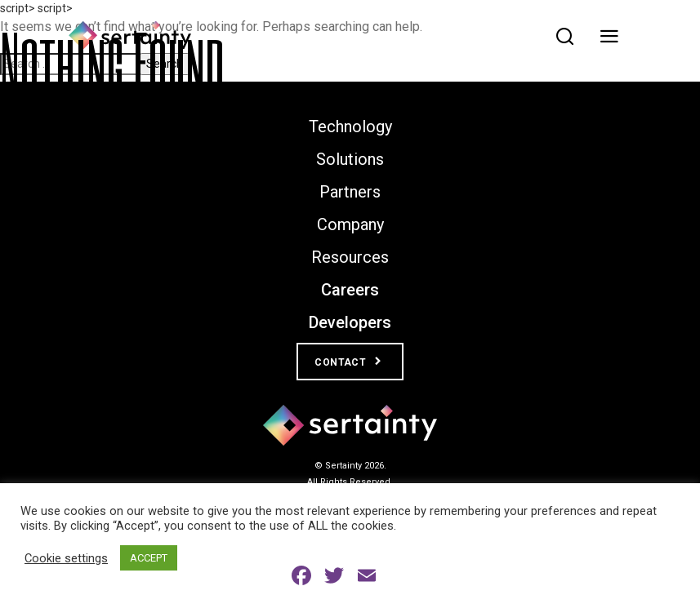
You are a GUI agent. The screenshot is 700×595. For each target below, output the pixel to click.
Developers (350, 322)
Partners (350, 192)
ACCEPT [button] (149, 558)
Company (350, 224)
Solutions (350, 159)
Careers (350, 290)
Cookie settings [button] (66, 558)
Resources (350, 257)
